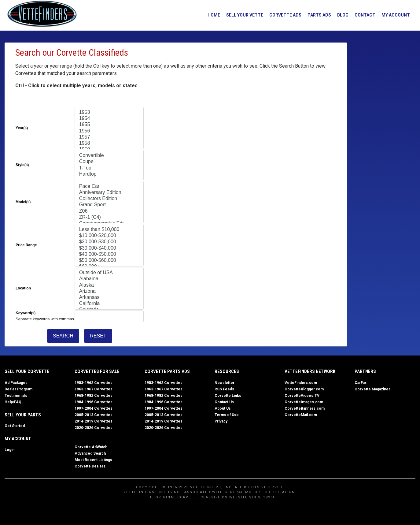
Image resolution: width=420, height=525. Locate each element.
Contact (363, 15)
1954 (109, 119)
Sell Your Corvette (27, 371)
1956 (109, 131)
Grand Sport (109, 205)
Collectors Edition (109, 199)
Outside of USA (109, 273)
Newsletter (225, 382)
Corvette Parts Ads (167, 371)
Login (9, 449)
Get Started (15, 426)
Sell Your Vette (242, 15)
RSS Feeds (224, 389)
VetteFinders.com (301, 382)
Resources (227, 371)
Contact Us (224, 402)
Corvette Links (228, 395)
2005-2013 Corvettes (94, 415)
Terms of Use (227, 415)
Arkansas (109, 298)
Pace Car (109, 187)
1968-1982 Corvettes (94, 395)
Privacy (221, 421)
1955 (109, 125)
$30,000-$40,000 (109, 248)
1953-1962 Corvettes (94, 382)
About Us (223, 408)
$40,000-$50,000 (109, 255)
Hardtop (109, 174)
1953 (109, 113)
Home (211, 15)
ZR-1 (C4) (109, 218)
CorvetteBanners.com (305, 408)
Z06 (109, 211)
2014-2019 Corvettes (94, 421)
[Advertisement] (379, 134)
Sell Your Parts (23, 415)
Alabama (109, 279)
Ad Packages (16, 382)
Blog (340, 15)
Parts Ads (317, 15)
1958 (109, 143)
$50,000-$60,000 (109, 261)
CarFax (361, 382)
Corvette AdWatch (91, 447)
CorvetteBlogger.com (304, 389)
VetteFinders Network (310, 371)
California (109, 304)
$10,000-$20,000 (109, 236)
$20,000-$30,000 (109, 242)
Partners (365, 371)
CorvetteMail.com (301, 415)
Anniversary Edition (109, 193)
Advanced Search (90, 453)
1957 (109, 137)
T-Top (109, 168)
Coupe (109, 162)
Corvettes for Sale (97, 371)
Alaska (109, 285)
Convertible (109, 156)
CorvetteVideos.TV (302, 395)
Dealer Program (18, 389)
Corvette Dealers (90, 466)
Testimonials (16, 395)
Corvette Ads (283, 15)
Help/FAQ (13, 402)
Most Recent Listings (93, 460)
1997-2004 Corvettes (94, 408)
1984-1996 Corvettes (94, 402)
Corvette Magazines (373, 389)
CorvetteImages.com (304, 402)
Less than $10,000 (109, 230)
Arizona (109, 292)
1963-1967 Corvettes (94, 389)
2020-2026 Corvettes (94, 427)
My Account (393, 15)
